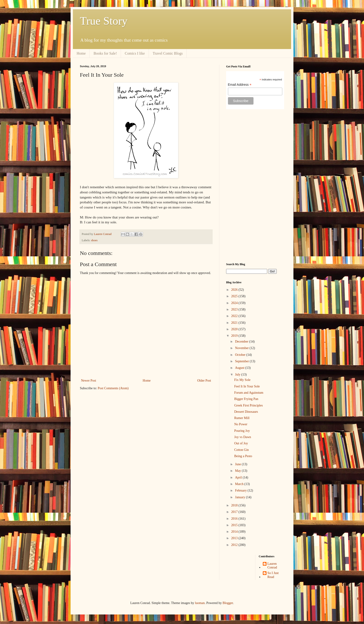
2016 (235, 519)
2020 (235, 329)
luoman (200, 603)
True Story (104, 21)
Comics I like (135, 53)
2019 (235, 336)
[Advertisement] (255, 186)
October (241, 355)
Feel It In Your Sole (247, 386)
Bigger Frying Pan (246, 399)
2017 (235, 512)
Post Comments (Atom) (113, 388)
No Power (241, 424)
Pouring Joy (242, 431)
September (242, 361)
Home (81, 53)
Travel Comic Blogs (168, 53)
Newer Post (89, 381)
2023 (235, 309)
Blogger (228, 603)
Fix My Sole (242, 380)
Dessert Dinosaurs (246, 412)
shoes (94, 240)
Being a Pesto (243, 456)
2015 (235, 525)
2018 (235, 505)
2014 (235, 532)
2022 (235, 316)
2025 (235, 296)
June (238, 464)
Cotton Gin (242, 450)
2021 (235, 323)
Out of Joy (241, 443)
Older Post (204, 381)
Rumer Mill (242, 418)
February (241, 490)
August (240, 368)
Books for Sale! (105, 53)
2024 (235, 303)
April (239, 477)
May (238, 471)
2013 (235, 538)
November (242, 348)
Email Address (240, 85)
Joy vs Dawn (243, 437)
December (242, 342)
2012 (235, 545)
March (240, 484)
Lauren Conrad (272, 566)
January (240, 497)
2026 (235, 290)
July (238, 375)
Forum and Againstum (249, 393)
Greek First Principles (249, 405)
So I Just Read (273, 575)
